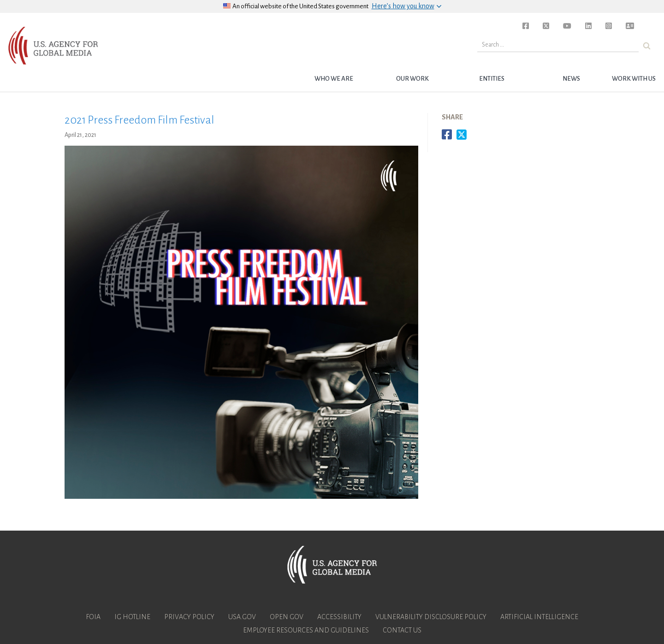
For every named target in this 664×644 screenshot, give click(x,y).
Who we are (334, 79)
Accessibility (339, 617)
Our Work (412, 79)
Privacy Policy (189, 617)
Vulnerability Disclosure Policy (431, 617)
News (571, 79)
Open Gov (287, 617)
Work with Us (634, 79)
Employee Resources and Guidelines (306, 630)
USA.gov (242, 617)
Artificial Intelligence (539, 617)
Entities (492, 79)
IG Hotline (132, 617)
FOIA (93, 617)
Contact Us (402, 630)
